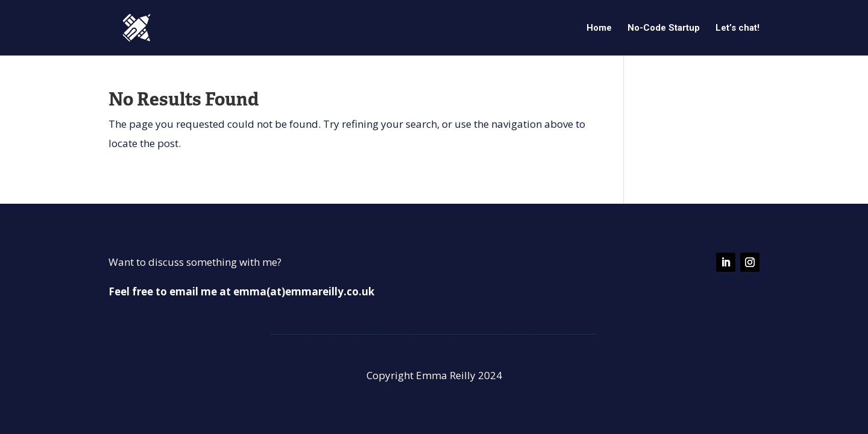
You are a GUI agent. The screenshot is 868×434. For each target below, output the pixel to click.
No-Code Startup (664, 28)
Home (599, 28)
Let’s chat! (737, 28)
